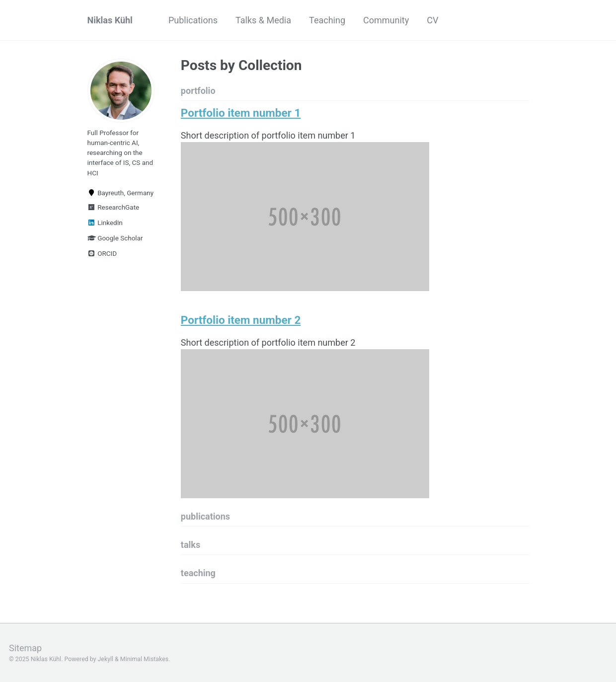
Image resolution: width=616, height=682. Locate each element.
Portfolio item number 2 (241, 320)
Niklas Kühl (110, 20)
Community (386, 20)
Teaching (327, 20)
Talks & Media (263, 20)
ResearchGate (114, 207)
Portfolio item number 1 (241, 113)
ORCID (102, 253)
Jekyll (106, 659)
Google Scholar (115, 238)
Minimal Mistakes (144, 659)
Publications (193, 20)
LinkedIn (105, 223)
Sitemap (25, 648)
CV (432, 20)
